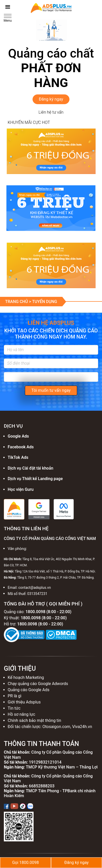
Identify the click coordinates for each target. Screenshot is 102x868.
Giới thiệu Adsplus (24, 702)
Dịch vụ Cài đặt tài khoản (30, 468)
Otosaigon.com (57, 727)
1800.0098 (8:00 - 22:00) (48, 612)
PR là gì (14, 696)
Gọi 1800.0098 (25, 862)
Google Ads (18, 436)
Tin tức (14, 708)
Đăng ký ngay (51, 99)
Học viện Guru (21, 489)
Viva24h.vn (82, 727)
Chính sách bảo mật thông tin (34, 720)
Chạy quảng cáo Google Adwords (38, 684)
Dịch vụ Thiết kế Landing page (35, 479)
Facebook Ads (21, 447)
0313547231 (37, 594)
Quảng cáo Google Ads (29, 690)
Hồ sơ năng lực (21, 714)
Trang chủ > (19, 302)
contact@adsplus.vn (35, 588)
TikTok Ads (18, 457)
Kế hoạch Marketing (26, 677)
